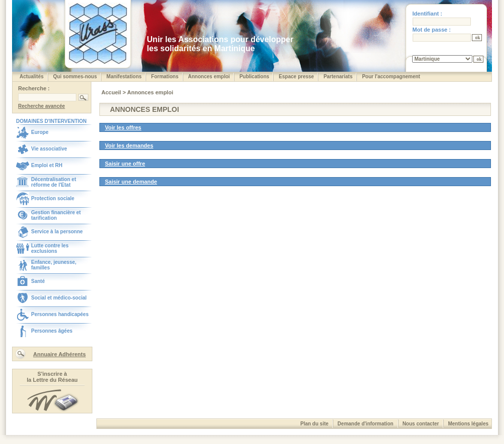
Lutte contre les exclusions (50, 248)
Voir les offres (123, 127)
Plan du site (314, 424)
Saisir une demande (131, 182)
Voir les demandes (129, 145)
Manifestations (124, 77)
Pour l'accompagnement (391, 77)
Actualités (32, 77)
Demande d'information (365, 424)
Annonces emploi (209, 77)
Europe (40, 132)
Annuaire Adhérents (59, 354)
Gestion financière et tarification (56, 215)
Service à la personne (57, 232)
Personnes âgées (52, 331)
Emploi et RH (47, 165)
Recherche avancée (41, 106)
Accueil (112, 92)
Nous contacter (421, 424)
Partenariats (338, 77)
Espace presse (296, 77)
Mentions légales (468, 424)
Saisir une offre (125, 164)
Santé (38, 281)
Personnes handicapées (60, 314)
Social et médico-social (59, 298)
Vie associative (49, 149)
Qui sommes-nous (75, 77)
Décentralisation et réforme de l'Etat (53, 182)
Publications (254, 77)
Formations (165, 77)
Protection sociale (53, 198)
